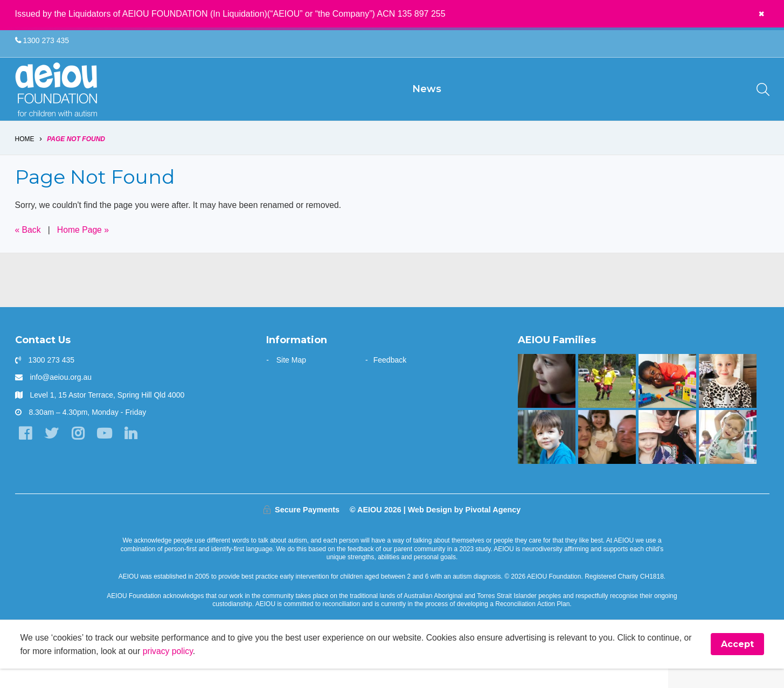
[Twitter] (53, 453)
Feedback (390, 379)
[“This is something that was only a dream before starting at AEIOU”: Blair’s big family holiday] (607, 456)
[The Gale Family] (547, 456)
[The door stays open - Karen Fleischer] (728, 456)
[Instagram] (79, 453)
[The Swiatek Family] (607, 400)
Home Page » (84, 248)
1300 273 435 (42, 41)
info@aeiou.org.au (61, 396)
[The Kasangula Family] (667, 400)
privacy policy (180, 670)
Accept (737, 663)
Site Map (291, 379)
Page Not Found (76, 157)
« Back (28, 248)
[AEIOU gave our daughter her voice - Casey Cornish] (667, 456)
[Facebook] (26, 453)
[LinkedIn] (133, 453)
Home (25, 157)
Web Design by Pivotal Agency (464, 529)
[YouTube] (106, 453)
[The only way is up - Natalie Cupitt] (547, 400)
